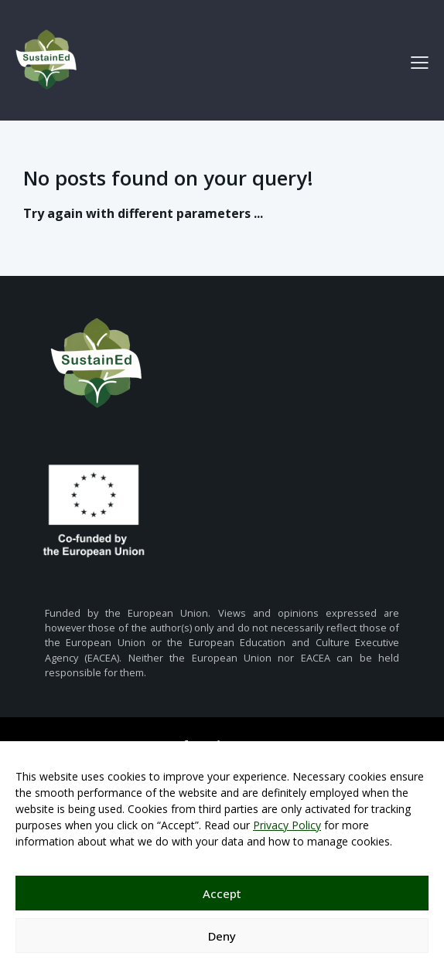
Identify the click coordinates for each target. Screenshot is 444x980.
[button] (420, 62)
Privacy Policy (287, 825)
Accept (222, 893)
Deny (222, 936)
